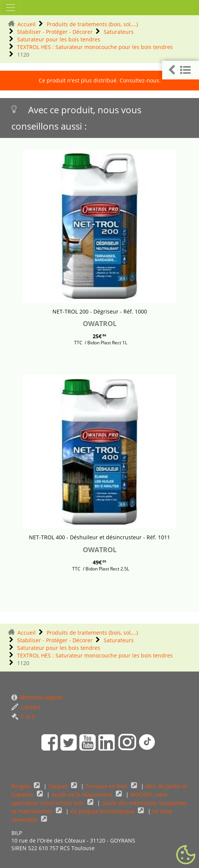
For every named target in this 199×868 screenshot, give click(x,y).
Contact (26, 707)
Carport (59, 786)
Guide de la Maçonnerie (83, 794)
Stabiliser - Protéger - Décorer (55, 32)
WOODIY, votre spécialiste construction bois (89, 799)
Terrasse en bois (107, 786)
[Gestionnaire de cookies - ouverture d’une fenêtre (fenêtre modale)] (186, 855)
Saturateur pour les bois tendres (59, 39)
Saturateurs (119, 32)
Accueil (27, 24)
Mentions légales (37, 697)
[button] (181, 70)
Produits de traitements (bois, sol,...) (92, 24)
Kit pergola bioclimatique (103, 811)
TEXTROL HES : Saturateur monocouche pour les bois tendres (95, 47)
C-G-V (23, 717)
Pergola (22, 786)
